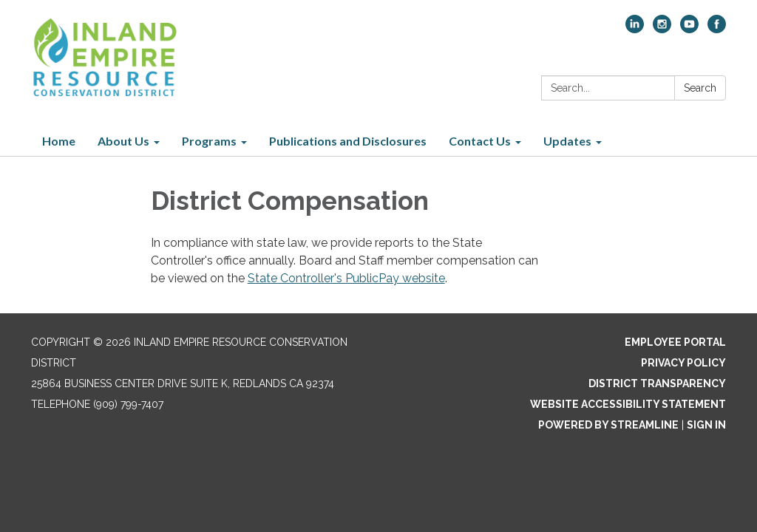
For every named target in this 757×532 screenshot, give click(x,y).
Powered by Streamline (608, 425)
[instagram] (662, 29)
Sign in (706, 425)
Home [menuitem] (59, 141)
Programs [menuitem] (209, 141)
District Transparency (657, 383)
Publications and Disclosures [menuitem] (348, 141)
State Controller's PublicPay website (346, 278)
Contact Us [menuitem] (480, 141)
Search (700, 88)
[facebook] (717, 29)
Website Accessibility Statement (628, 404)
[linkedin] (635, 29)
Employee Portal (675, 342)
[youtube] (689, 29)
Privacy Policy (683, 363)
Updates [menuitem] (567, 141)
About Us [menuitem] (123, 141)
